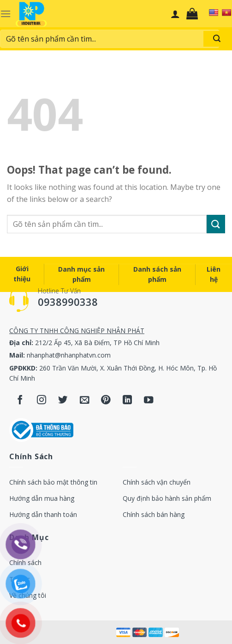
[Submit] (216, 224)
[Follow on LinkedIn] (128, 400)
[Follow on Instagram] (42, 400)
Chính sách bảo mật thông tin (53, 482)
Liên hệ (214, 274)
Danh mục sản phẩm (81, 274)
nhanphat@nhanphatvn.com (69, 355)
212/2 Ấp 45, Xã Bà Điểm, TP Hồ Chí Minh (97, 343)
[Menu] (6, 14)
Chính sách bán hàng (154, 514)
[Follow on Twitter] (63, 400)
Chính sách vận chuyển (157, 482)
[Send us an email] (85, 400)
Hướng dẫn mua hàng (42, 498)
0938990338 (68, 302)
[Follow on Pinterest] (106, 400)
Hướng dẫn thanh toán (43, 514)
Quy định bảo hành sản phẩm (167, 498)
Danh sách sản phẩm (157, 274)
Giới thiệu (22, 274)
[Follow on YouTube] (149, 400)
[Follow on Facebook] (20, 400)
